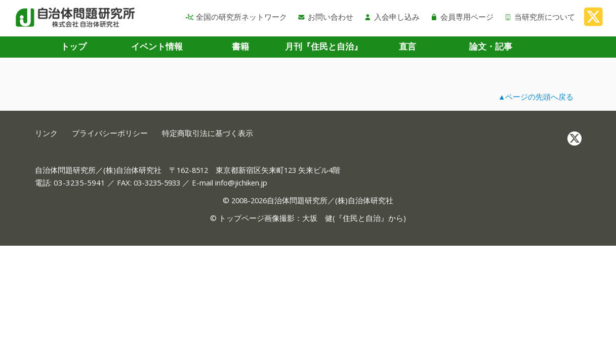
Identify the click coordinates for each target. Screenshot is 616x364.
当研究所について (540, 17)
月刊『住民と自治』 (324, 46)
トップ (74, 46)
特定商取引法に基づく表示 (208, 133)
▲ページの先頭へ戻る (536, 97)
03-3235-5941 (79, 183)
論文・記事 (491, 46)
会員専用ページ (462, 17)
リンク (46, 133)
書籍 (240, 46)
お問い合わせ (325, 17)
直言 (407, 46)
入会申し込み (392, 17)
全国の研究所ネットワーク (236, 17)
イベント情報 (157, 46)
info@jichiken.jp (241, 183)
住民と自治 (362, 218)
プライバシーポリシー (110, 133)
